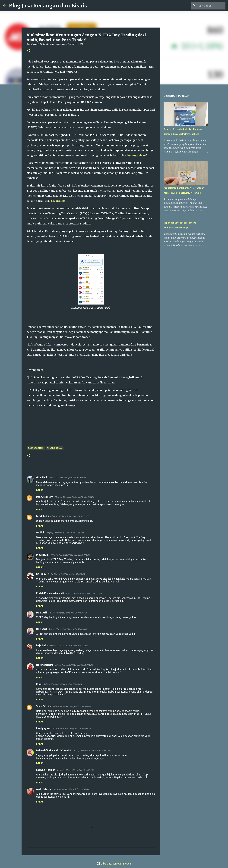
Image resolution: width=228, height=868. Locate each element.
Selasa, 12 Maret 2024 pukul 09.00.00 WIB (69, 646)
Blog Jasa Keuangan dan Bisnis (48, 6)
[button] (28, 51)
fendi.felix (43, 516)
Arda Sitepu (44, 789)
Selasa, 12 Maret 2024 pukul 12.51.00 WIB (74, 665)
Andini (40, 532)
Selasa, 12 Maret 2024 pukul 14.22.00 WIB (63, 684)
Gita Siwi (42, 477)
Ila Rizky (41, 574)
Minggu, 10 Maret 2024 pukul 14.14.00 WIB (70, 516)
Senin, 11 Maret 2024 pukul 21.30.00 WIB (84, 593)
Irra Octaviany (45, 497)
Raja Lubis (42, 645)
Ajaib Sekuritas (36, 448)
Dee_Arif (42, 613)
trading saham (136, 155)
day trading (58, 201)
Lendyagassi (44, 728)
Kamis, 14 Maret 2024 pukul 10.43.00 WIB (75, 770)
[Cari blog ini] (209, 6)
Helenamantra (45, 665)
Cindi (39, 684)
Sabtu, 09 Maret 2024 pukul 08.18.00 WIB (67, 478)
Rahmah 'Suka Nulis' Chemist (54, 750)
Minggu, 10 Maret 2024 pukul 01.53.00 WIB (74, 497)
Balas (40, 490)
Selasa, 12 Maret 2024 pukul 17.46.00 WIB (91, 751)
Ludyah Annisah (46, 770)
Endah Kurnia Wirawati (50, 593)
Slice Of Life (44, 706)
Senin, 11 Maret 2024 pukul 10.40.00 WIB (66, 574)
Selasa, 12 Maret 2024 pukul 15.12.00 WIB (72, 706)
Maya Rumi (43, 555)
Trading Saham (55, 448)
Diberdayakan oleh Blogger (114, 864)
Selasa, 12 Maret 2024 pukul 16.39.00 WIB (72, 728)
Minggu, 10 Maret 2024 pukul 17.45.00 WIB (65, 533)
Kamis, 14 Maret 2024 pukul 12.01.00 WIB (71, 789)
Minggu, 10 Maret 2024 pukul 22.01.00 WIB (70, 555)
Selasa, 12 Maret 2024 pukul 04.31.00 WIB (67, 613)
